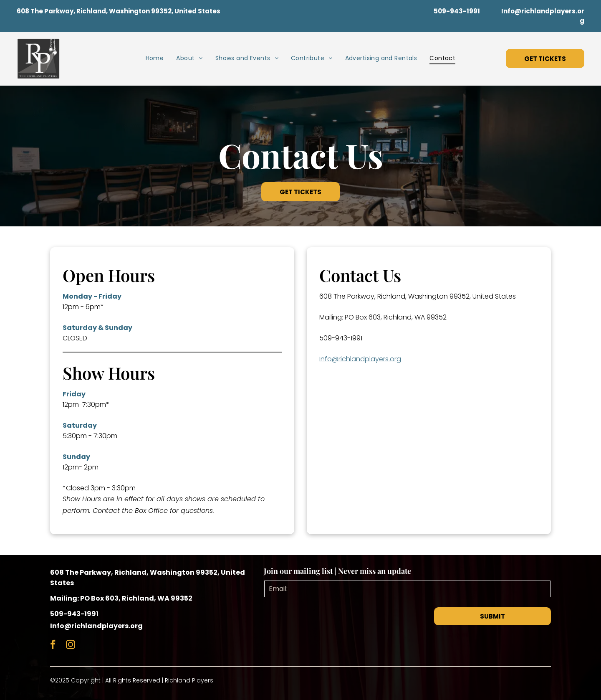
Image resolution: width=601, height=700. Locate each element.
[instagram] (70, 646)
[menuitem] (155, 58)
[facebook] (53, 646)
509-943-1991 (341, 338)
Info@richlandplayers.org (360, 359)
